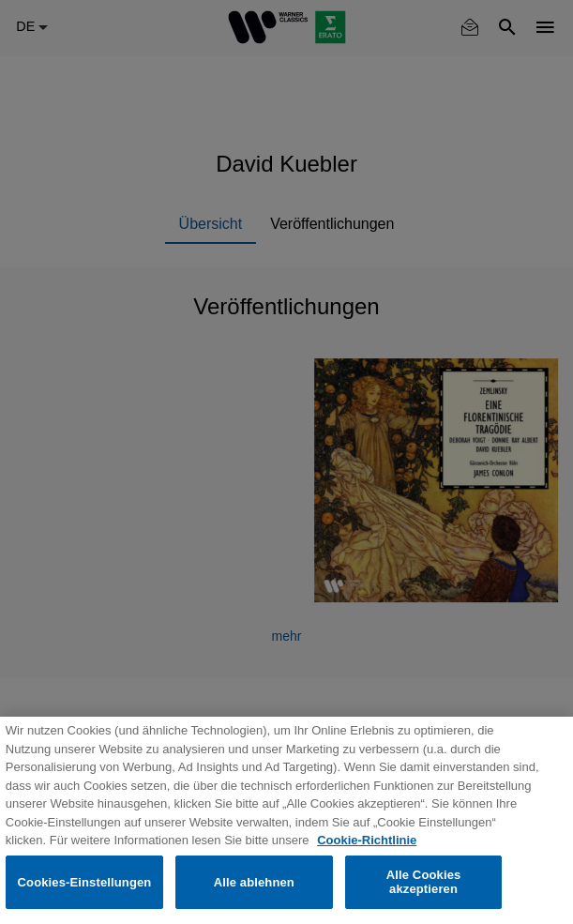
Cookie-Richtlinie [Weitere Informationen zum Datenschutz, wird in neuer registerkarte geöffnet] (367, 840)
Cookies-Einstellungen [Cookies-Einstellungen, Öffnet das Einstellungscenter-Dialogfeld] (85, 882)
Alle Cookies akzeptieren (424, 882)
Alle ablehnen (254, 882)
